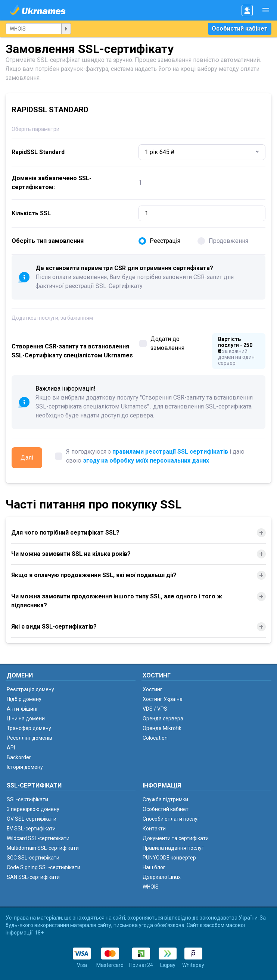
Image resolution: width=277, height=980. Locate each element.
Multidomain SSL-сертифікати (43, 848)
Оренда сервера (163, 718)
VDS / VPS (155, 709)
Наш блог (154, 867)
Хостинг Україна (163, 699)
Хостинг (152, 689)
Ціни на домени (26, 718)
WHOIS (151, 887)
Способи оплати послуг (171, 819)
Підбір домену (24, 699)
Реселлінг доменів (29, 738)
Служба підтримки (165, 799)
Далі (27, 458)
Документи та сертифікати (176, 838)
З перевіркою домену (33, 809)
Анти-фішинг (23, 709)
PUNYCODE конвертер (169, 858)
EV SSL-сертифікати (31, 829)
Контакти (154, 829)
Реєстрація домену (30, 689)
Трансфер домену (29, 728)
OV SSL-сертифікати (32, 819)
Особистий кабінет (240, 29)
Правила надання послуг (173, 848)
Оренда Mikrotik (162, 728)
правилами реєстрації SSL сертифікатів (170, 452)
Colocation (155, 738)
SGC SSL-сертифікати (33, 858)
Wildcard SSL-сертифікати (38, 838)
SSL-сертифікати (27, 799)
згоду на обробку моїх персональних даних (146, 461)
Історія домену (25, 767)
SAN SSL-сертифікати (33, 877)
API (11, 748)
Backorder (19, 757)
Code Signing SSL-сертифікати (43, 867)
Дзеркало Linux (162, 877)
